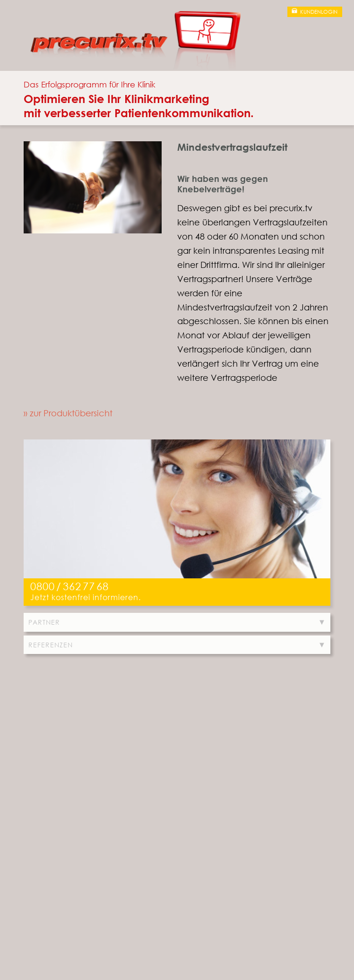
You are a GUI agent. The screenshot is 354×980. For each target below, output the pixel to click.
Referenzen (51, 645)
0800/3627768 (69, 586)
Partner (44, 622)
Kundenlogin (319, 12)
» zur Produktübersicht (68, 413)
